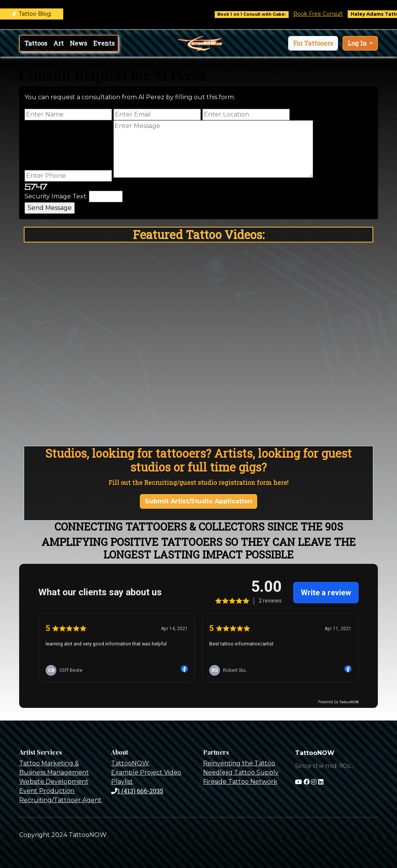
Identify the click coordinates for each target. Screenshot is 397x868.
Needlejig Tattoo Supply (241, 772)
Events (104, 43)
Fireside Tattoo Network (240, 782)
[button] (313, 43)
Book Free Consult (326, 14)
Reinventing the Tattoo (239, 763)
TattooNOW (130, 763)
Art (58, 43)
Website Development (54, 782)
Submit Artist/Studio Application (198, 501)
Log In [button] (358, 43)
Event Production (47, 791)
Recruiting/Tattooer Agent (60, 800)
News (78, 43)
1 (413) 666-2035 (137, 791)
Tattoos (36, 43)
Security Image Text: (56, 196)
